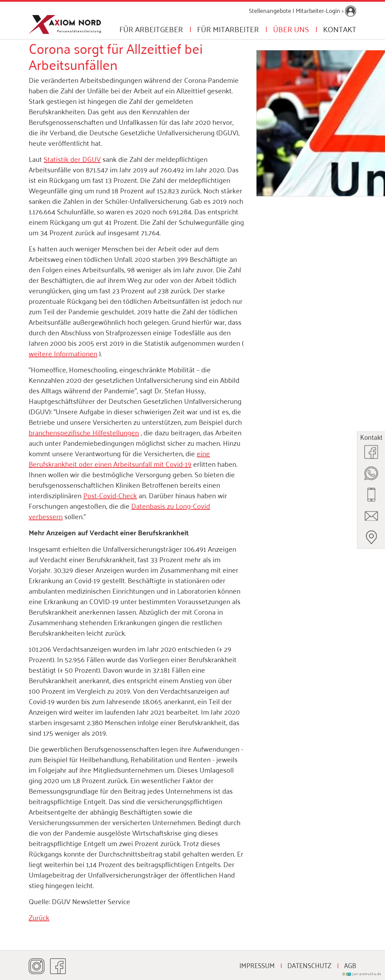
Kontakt (340, 29)
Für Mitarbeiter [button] (228, 29)
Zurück (39, 917)
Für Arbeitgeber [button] (151, 29)
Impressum (257, 965)
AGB (350, 965)
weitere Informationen (63, 353)
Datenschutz (309, 965)
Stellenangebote (270, 10)
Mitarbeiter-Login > (326, 10)
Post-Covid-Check (110, 495)
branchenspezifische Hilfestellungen (84, 432)
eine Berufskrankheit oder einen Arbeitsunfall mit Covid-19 (119, 458)
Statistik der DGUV (72, 159)
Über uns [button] (291, 29)
